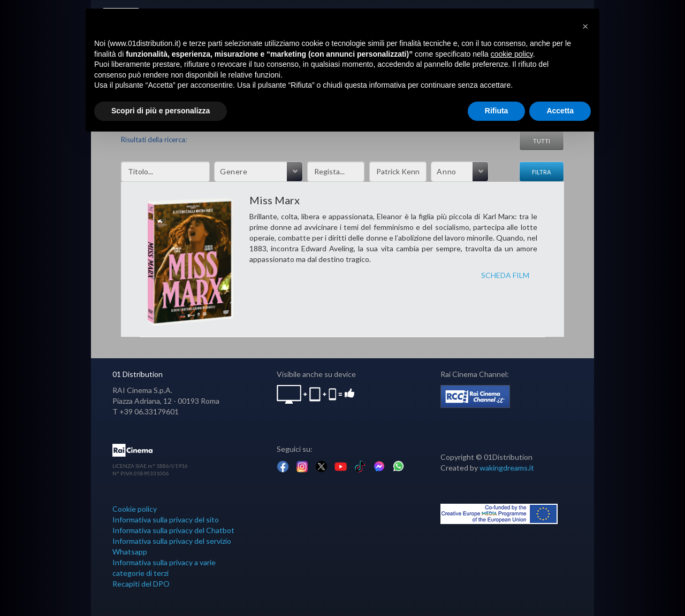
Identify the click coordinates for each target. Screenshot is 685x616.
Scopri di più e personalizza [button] (161, 111)
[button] (585, 26)
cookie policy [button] (512, 54)
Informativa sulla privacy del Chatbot (173, 530)
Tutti (542, 141)
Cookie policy (135, 509)
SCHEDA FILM (505, 275)
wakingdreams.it (507, 468)
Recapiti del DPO (141, 584)
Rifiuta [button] (497, 111)
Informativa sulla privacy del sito (166, 519)
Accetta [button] (560, 111)
